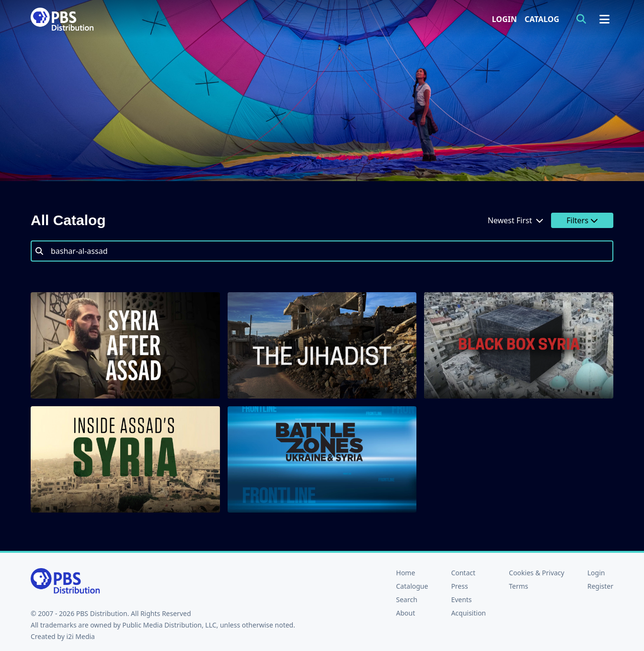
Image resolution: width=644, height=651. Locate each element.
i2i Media (80, 636)
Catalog (542, 19)
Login (505, 19)
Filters (582, 220)
